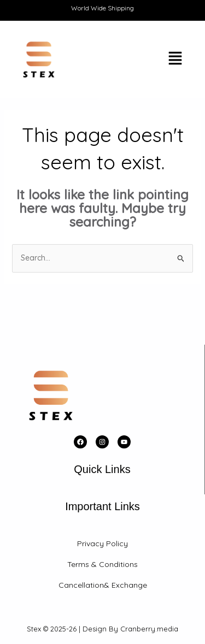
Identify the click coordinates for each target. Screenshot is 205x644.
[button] (146, 60)
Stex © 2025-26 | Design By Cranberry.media (102, 629)
